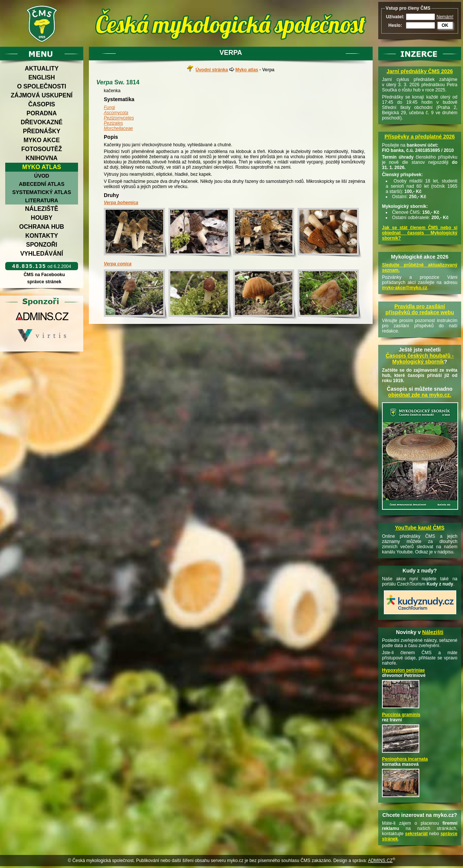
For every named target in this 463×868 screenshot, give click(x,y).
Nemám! (445, 17)
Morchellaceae (118, 128)
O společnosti (42, 86)
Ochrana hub (41, 227)
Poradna (42, 113)
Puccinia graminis (401, 715)
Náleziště (42, 209)
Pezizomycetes (119, 118)
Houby (42, 218)
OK (445, 25)
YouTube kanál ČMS (420, 528)
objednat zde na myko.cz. (420, 395)
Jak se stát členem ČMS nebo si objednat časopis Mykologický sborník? (420, 233)
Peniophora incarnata (405, 759)
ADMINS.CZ (380, 861)
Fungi (109, 107)
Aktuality (42, 68)
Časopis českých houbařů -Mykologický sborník (420, 359)
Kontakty (42, 236)
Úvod (41, 176)
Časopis (41, 104)
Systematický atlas (42, 192)
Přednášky (41, 131)
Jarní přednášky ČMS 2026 (420, 71)
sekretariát (417, 834)
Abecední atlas (41, 184)
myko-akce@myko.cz (405, 288)
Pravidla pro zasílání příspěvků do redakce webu (420, 309)
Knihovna (42, 158)
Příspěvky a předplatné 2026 (420, 137)
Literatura (41, 200)
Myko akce (42, 140)
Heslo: (395, 25)
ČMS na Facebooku (44, 275)
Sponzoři (42, 245)
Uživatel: (395, 17)
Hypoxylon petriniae (403, 670)
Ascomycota (116, 113)
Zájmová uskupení (42, 95)
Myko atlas (42, 167)
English (42, 77)
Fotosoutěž (42, 149)
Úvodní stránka (212, 70)
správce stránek (44, 282)
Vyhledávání (42, 254)
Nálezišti (433, 632)
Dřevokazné (41, 122)
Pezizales (113, 123)
